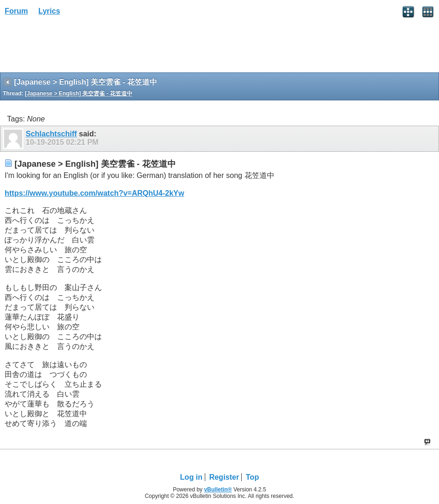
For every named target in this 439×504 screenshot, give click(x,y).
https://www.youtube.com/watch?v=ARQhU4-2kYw (94, 193)
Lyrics (49, 11)
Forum (16, 11)
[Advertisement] (75, 47)
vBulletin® (218, 490)
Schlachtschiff (51, 134)
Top (252, 477)
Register (224, 477)
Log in (191, 477)
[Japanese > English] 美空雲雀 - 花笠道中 (79, 93)
